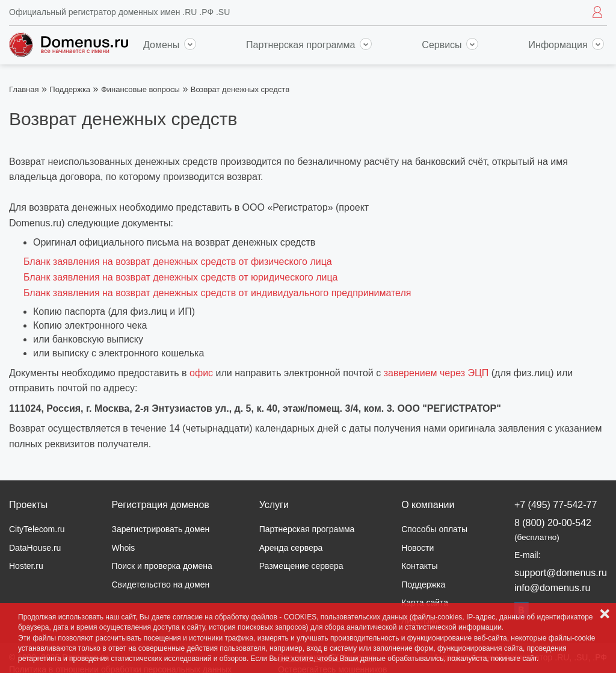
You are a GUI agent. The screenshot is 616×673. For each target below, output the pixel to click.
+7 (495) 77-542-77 (556, 505)
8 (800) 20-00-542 (553, 529)
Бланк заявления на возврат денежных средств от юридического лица (181, 277)
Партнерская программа (309, 45)
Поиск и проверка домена (162, 566)
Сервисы (450, 45)
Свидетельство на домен (160, 585)
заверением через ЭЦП (436, 373)
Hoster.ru (26, 566)
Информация (566, 45)
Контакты (419, 566)
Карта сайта (425, 603)
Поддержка (70, 89)
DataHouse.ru (35, 548)
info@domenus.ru (553, 588)
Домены (170, 45)
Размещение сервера (301, 566)
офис (201, 373)
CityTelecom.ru (37, 529)
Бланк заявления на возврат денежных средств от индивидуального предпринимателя (217, 293)
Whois (123, 548)
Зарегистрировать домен (160, 529)
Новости (417, 548)
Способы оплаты (434, 529)
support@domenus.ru (561, 573)
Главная (24, 89)
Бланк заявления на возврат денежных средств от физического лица (178, 262)
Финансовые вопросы (140, 89)
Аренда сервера (291, 548)
